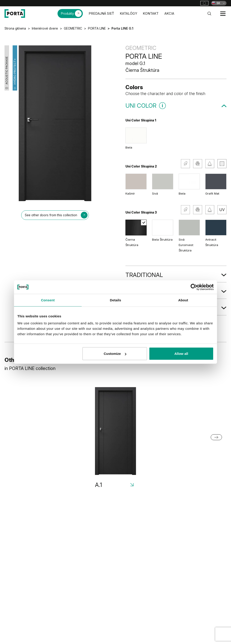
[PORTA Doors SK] (15, 14)
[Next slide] (216, 437)
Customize (115, 354)
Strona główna (15, 28)
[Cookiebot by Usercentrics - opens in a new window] (194, 287)
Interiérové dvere (45, 28)
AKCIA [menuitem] (169, 14)
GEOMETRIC (73, 28)
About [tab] (183, 300)
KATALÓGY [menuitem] (128, 14)
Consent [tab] (48, 300)
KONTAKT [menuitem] (151, 14)
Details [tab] (115, 300)
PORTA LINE (97, 28)
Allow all (181, 354)
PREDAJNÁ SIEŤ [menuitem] (101, 14)
